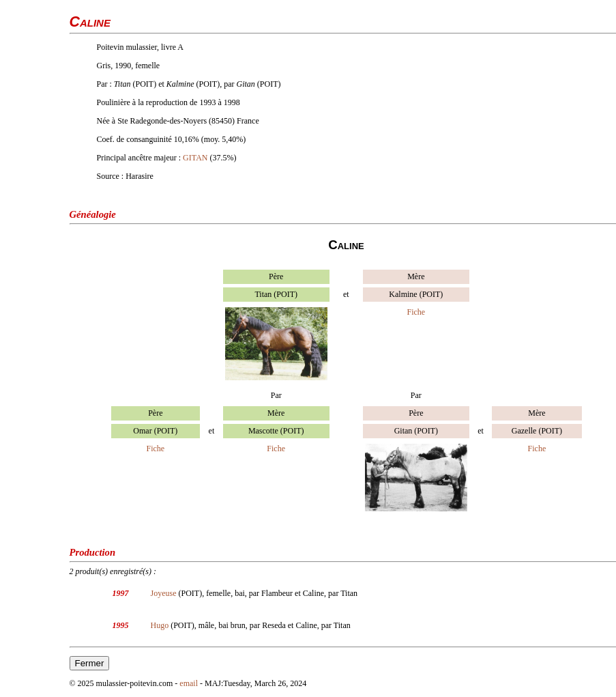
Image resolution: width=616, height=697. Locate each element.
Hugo (160, 625)
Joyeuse (164, 593)
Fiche (416, 312)
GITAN (195, 158)
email (189, 683)
